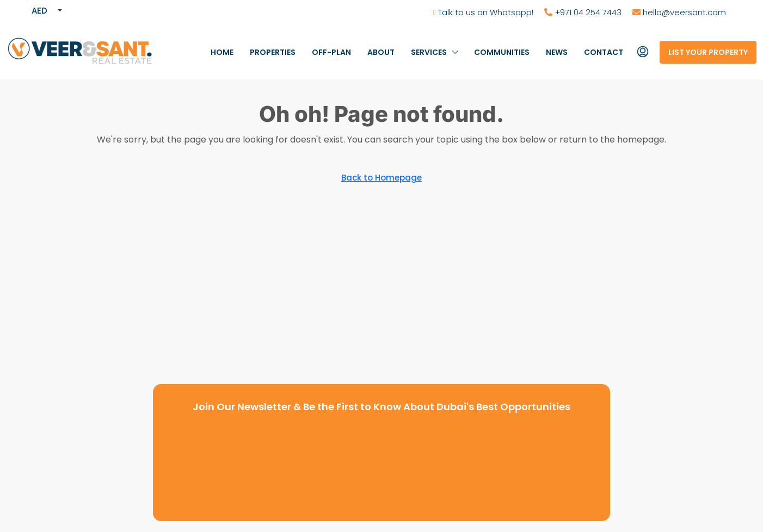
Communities (502, 52)
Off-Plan (331, 52)
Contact (604, 52)
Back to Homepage (381, 178)
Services (429, 52)
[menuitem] (643, 52)
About (381, 52)
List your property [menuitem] (708, 52)
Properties (273, 52)
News (557, 52)
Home (222, 52)
